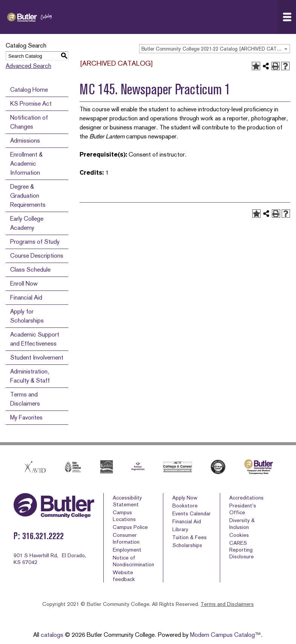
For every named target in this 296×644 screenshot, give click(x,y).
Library (180, 529)
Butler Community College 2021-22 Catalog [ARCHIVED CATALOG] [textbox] (215, 49)
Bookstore (185, 506)
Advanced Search (28, 66)
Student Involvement (37, 357)
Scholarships (187, 545)
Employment (127, 550)
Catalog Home (29, 90)
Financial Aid (26, 297)
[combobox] (215, 49)
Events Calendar (192, 513)
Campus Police (130, 527)
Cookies (239, 535)
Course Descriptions (37, 256)
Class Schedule (30, 270)
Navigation (289, 17)
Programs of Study (35, 242)
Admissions (25, 141)
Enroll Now (24, 284)
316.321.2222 (43, 536)
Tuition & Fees (189, 537)
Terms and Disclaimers (227, 604)
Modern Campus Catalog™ (225, 635)
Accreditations (246, 498)
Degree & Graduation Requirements (28, 196)
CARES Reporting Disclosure (242, 550)
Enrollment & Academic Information (26, 164)
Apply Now (185, 498)
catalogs (52, 635)
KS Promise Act (31, 104)
